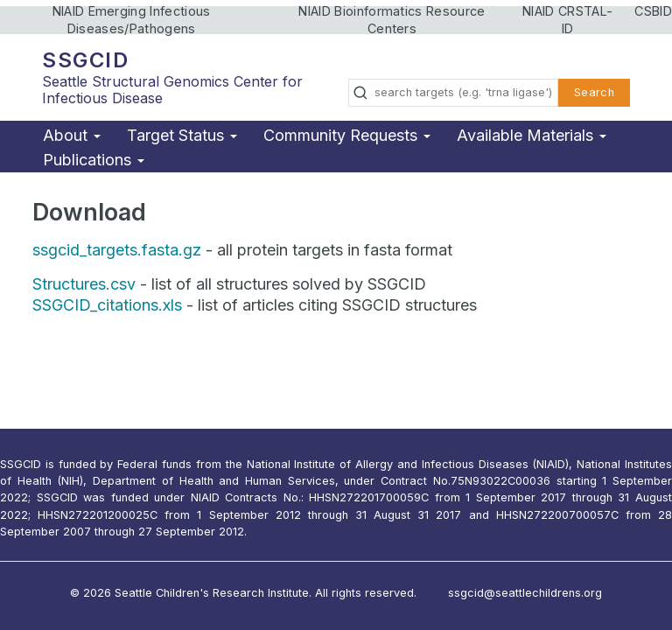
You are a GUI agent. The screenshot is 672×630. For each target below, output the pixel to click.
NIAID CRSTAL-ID (567, 20)
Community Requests (347, 135)
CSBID (653, 11)
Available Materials (532, 135)
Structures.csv (84, 284)
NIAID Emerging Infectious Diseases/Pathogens (132, 20)
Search (594, 92)
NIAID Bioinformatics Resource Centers (392, 20)
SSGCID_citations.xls (107, 305)
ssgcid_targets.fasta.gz (117, 250)
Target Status (182, 135)
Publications (94, 160)
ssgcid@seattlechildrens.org (525, 593)
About (72, 135)
